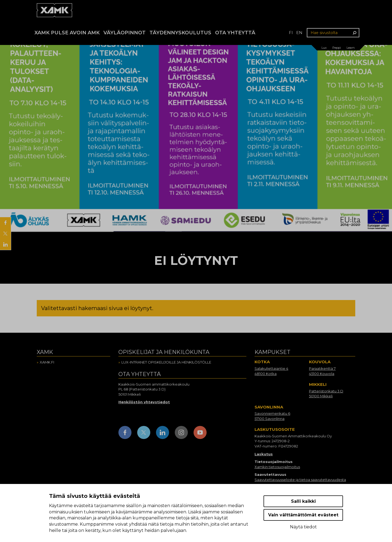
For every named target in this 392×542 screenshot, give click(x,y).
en (299, 33)
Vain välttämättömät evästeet (303, 515)
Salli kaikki (303, 501)
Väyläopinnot (125, 33)
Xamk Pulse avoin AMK (67, 33)
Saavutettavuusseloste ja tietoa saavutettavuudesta (300, 480)
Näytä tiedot (303, 527)
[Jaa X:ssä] (5, 234)
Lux (324, 48)
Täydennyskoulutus (180, 33)
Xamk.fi (47, 362)
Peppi (337, 48)
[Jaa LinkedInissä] (5, 244)
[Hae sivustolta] (333, 33)
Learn (351, 48)
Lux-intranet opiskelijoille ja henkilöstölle (166, 362)
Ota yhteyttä (235, 33)
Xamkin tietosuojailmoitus (277, 467)
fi (291, 33)
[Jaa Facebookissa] (5, 223)
